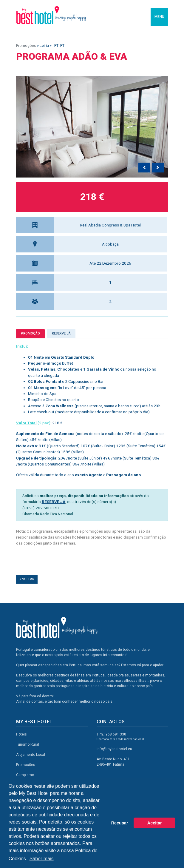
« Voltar (27, 579)
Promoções (26, 46)
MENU (159, 17)
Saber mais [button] (42, 859)
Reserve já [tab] (61, 333)
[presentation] (144, 168)
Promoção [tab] (30, 333)
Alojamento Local (31, 755)
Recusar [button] (120, 823)
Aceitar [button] (155, 823)
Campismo (25, 775)
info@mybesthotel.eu (114, 749)
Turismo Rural (28, 744)
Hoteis (21, 734)
